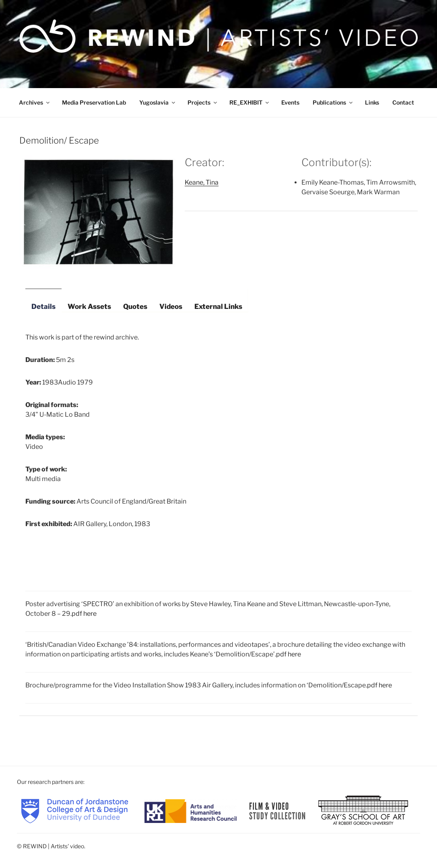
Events (290, 102)
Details (43, 306)
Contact (403, 102)
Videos (171, 306)
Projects (203, 102)
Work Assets (89, 306)
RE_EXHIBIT (250, 102)
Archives (35, 102)
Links (372, 102)
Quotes (135, 306)
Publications (333, 102)
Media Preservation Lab (94, 102)
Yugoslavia (158, 102)
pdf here (84, 614)
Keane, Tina (202, 182)
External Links (218, 306)
